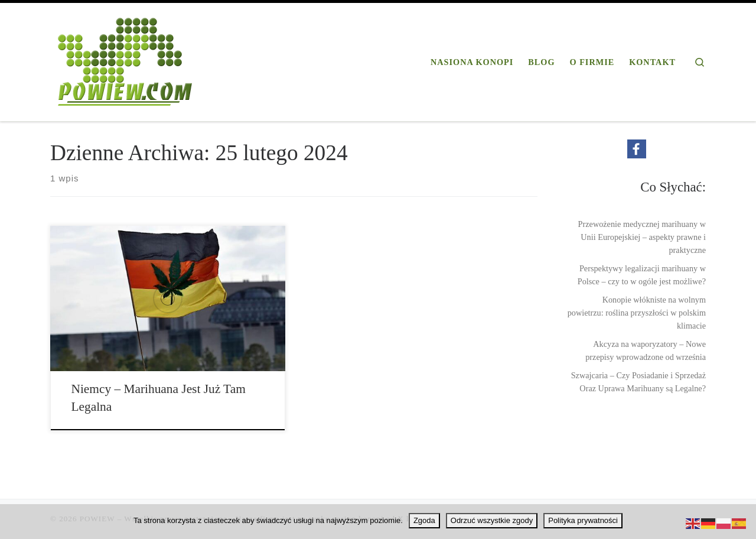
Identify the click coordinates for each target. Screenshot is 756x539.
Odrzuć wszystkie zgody (492, 520)
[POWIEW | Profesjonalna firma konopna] (125, 60)
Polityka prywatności (583, 520)
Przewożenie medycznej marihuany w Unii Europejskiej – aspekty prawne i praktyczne (642, 237)
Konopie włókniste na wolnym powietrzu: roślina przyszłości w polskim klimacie (637, 313)
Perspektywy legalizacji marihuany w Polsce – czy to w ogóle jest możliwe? (642, 275)
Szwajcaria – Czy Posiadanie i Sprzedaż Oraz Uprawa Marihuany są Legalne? (638, 382)
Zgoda (424, 520)
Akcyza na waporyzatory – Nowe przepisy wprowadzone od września (646, 350)
